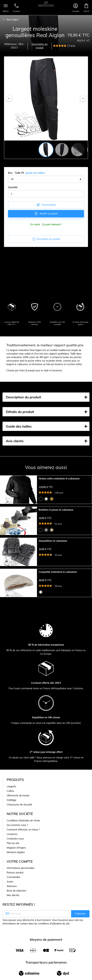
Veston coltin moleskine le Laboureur (59, 479)
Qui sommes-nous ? (17, 859)
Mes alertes (13, 929)
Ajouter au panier (46, 214)
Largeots (11, 821)
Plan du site (13, 877)
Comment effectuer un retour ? (23, 864)
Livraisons (12, 868)
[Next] (83, 99)
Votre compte (20, 895)
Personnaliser (46, 205)
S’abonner (80, 948)
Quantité (13, 187)
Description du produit (40, 46)
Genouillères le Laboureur (53, 558)
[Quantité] (46, 194)
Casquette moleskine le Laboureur (58, 598)
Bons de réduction (16, 925)
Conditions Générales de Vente (23, 855)
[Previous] (9, 99)
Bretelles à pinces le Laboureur (56, 518)
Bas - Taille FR (27, 173)
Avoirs (10, 916)
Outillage (11, 834)
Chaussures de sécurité (19, 839)
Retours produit (15, 907)
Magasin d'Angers (16, 882)
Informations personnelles (21, 902)
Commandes (13, 911)
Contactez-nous (15, 873)
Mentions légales (16, 886)
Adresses (12, 920)
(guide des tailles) (35, 173)
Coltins (10, 825)
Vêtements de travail (18, 830)
